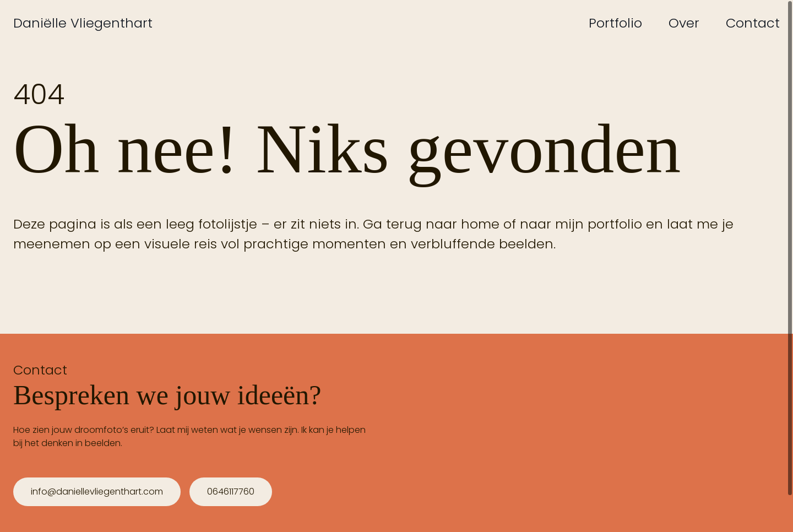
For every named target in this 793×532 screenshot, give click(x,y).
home (480, 224)
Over (684, 23)
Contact (753, 23)
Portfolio (615, 23)
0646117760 (231, 492)
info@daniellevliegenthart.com (97, 492)
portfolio (615, 224)
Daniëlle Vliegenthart (83, 23)
